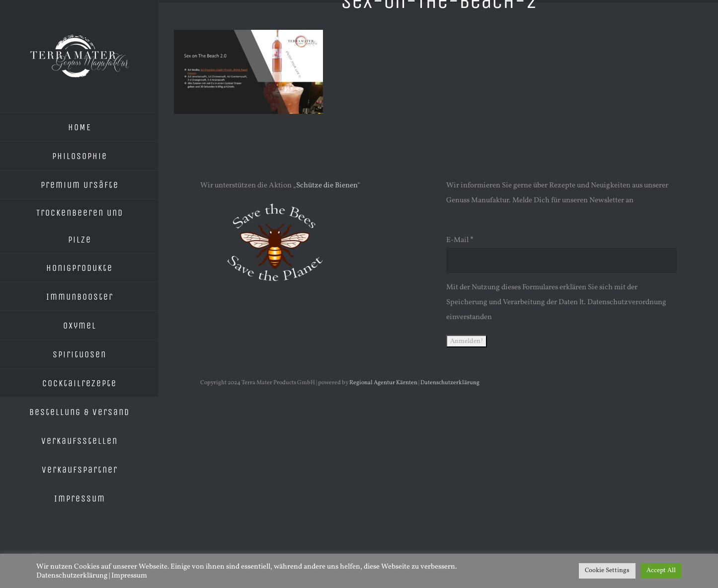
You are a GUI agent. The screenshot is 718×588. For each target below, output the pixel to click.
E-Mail (460, 240)
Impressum (129, 576)
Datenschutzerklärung (450, 383)
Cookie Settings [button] (607, 571)
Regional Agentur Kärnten (383, 383)
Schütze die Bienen (327, 186)
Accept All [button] (661, 571)
